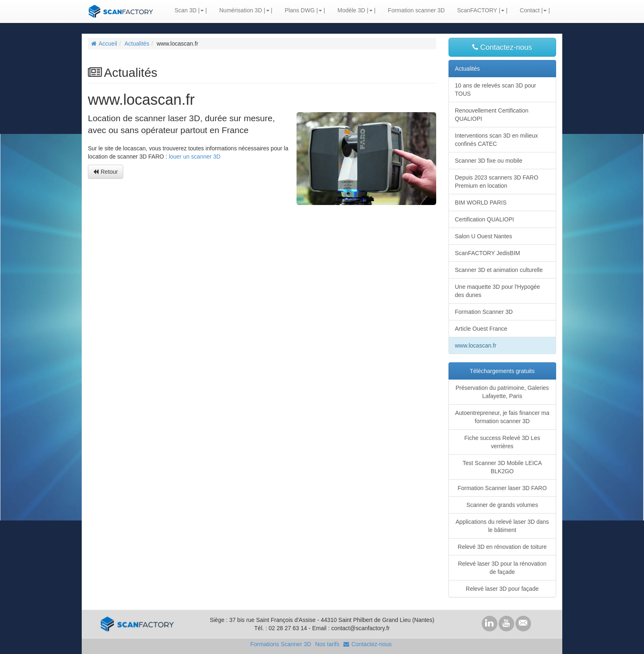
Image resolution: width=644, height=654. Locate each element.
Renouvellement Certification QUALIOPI (492, 115)
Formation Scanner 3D (484, 312)
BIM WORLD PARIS (481, 203)
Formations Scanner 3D (281, 644)
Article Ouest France (481, 329)
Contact (530, 10)
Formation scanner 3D (416, 10)
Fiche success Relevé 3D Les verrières (502, 442)
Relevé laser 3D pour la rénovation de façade (502, 568)
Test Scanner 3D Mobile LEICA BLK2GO (502, 467)
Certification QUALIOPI (485, 219)
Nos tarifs (327, 644)
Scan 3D (186, 10)
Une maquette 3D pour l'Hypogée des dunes (498, 291)
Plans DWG (300, 10)
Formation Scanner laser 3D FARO (502, 488)
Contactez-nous (502, 47)
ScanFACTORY (477, 10)
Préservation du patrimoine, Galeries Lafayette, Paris (502, 392)
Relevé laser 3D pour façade (502, 589)
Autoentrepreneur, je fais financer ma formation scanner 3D (502, 417)
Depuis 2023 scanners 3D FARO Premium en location (497, 182)
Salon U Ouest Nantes (484, 236)
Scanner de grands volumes (502, 505)
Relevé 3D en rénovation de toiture (502, 547)
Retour (106, 172)
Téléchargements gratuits (502, 371)
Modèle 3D (351, 10)
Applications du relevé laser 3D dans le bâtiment (502, 526)
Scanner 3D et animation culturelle (499, 270)
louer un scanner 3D (195, 157)
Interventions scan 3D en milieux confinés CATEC (497, 140)
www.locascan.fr (476, 345)
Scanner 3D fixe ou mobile (489, 161)
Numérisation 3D (241, 10)
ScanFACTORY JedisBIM (488, 253)
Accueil (104, 44)
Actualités (137, 44)
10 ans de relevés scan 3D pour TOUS (496, 90)
